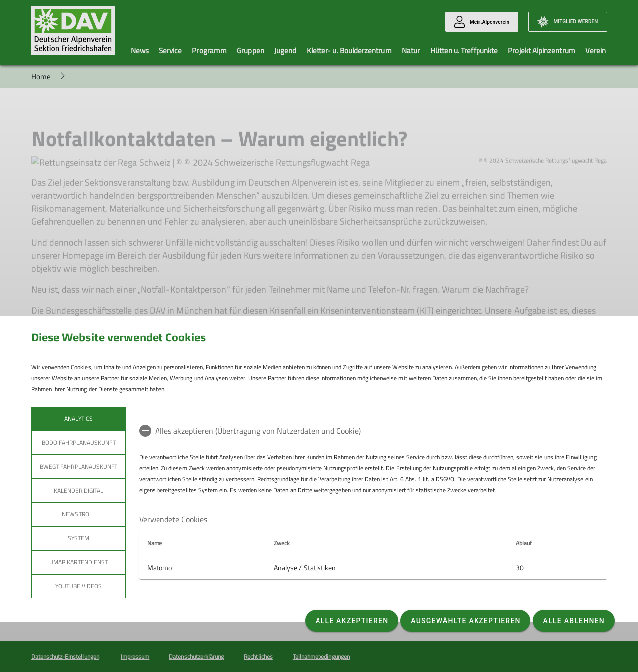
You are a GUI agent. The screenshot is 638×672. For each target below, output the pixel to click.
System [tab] (78, 538)
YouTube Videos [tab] (78, 586)
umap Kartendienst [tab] (79, 562)
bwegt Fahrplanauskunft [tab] (79, 466)
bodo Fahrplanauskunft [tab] (78, 442)
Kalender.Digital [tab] (78, 490)
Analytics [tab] (78, 419)
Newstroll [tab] (78, 514)
